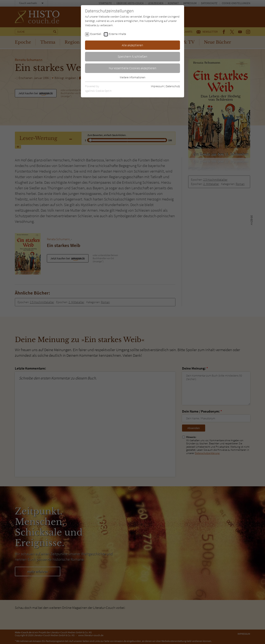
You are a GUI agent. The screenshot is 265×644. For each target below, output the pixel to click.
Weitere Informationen (132, 77)
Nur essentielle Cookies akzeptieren (133, 68)
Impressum (157, 86)
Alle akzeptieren (132, 45)
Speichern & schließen (132, 56)
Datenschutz (173, 86)
